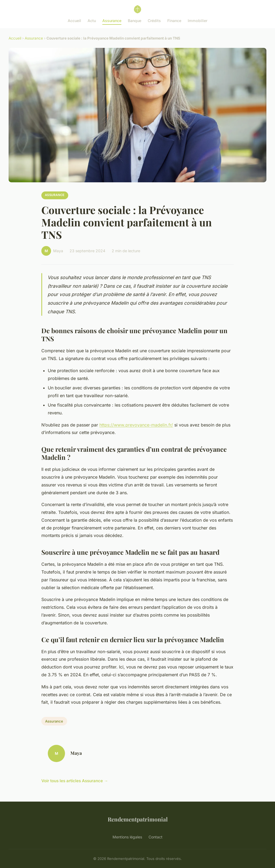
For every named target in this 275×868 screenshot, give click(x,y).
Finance (174, 21)
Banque (135, 21)
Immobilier (198, 21)
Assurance (112, 21)
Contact (155, 837)
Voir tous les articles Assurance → (75, 781)
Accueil (74, 21)
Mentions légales (127, 837)
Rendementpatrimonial (138, 819)
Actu (92, 21)
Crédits (154, 21)
